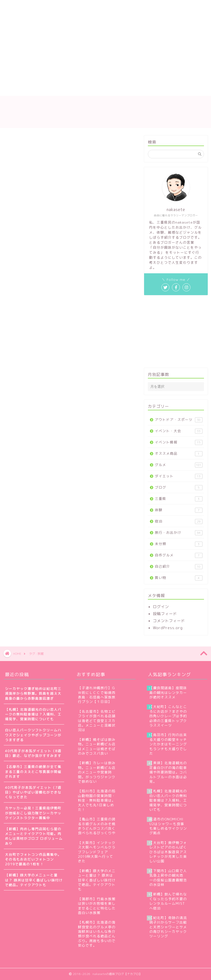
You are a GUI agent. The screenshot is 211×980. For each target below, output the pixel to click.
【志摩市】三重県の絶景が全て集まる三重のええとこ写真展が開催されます (33, 771)
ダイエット (179, 476)
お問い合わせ (130, 80)
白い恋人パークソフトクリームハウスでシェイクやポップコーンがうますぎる (33, 735)
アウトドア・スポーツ (179, 420)
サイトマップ (95, 80)
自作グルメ (179, 555)
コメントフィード (169, 621)
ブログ (179, 487)
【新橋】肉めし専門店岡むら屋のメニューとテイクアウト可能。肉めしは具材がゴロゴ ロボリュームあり (34, 836)
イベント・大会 (179, 431)
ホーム (17, 80)
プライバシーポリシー (30, 90)
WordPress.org (168, 628)
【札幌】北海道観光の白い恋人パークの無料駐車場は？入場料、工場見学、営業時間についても (33, 714)
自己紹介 (179, 567)
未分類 (179, 544)
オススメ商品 (179, 454)
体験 (179, 510)
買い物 (179, 578)
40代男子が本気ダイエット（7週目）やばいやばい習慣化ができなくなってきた (33, 792)
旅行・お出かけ (179, 533)
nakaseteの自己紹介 (53, 80)
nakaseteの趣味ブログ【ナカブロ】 (105, 112)
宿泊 (179, 521)
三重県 (179, 499)
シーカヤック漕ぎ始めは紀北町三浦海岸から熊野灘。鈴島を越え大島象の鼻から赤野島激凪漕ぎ (33, 693)
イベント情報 (179, 442)
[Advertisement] (84, 38)
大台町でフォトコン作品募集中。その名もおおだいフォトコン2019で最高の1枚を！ (33, 859)
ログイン (161, 607)
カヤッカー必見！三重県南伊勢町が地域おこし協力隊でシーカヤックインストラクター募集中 (33, 813)
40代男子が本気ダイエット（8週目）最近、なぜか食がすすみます (33, 753)
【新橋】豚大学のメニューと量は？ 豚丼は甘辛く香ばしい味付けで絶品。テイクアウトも (34, 880)
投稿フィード (165, 614)
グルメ (179, 465)
